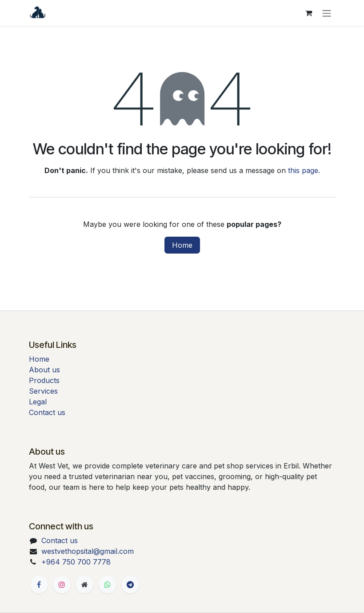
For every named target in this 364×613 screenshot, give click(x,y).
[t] (130, 585)
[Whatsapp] (108, 585)
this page (303, 170)
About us (44, 370)
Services (43, 391)
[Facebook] (39, 585)
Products (44, 380)
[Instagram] (62, 585)
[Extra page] (84, 585)
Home (182, 245)
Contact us (47, 412)
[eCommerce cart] (309, 13)
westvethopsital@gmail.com (88, 551)
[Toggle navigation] (327, 13)
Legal (38, 402)
